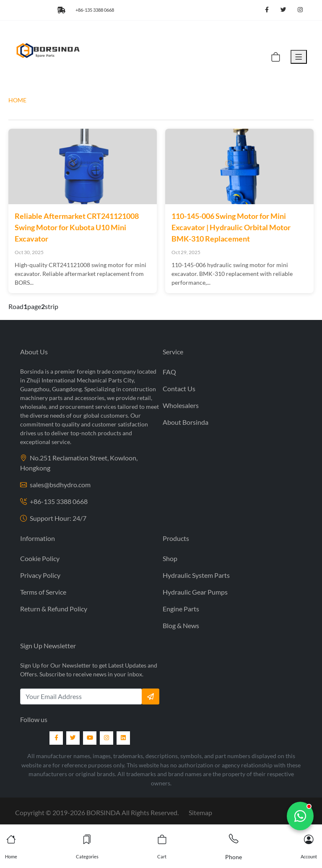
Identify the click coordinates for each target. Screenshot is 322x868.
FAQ (169, 372)
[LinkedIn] (123, 738)
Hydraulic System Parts (196, 575)
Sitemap (200, 812)
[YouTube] (90, 738)
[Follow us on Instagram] (300, 10)
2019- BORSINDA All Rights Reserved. (116, 812)
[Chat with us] (300, 816)
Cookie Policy (40, 558)
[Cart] (276, 57)
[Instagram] (106, 738)
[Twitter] (73, 738)
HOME (17, 100)
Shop (170, 558)
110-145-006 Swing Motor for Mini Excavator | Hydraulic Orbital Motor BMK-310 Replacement (231, 227)
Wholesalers (181, 405)
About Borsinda (186, 422)
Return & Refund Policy (54, 609)
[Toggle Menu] (299, 57)
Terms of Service (43, 592)
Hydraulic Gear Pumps (195, 592)
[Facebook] (56, 738)
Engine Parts (181, 609)
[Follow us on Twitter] (283, 10)
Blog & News (181, 625)
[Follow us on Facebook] (267, 10)
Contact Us (179, 389)
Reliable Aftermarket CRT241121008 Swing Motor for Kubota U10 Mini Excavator (77, 227)
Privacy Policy (40, 575)
